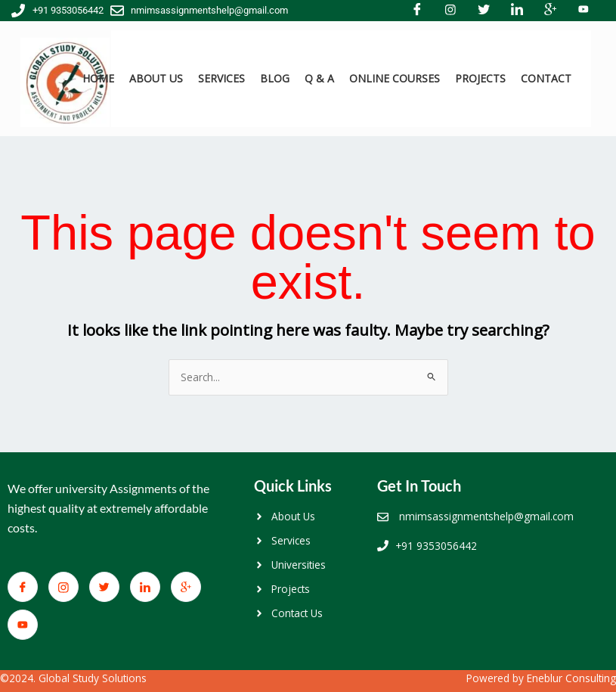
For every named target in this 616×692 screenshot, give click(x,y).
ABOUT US (156, 78)
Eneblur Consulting (571, 678)
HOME (98, 78)
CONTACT (546, 78)
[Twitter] (104, 587)
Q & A (319, 78)
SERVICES (221, 78)
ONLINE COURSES (395, 78)
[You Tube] (23, 625)
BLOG (275, 78)
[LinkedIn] (145, 587)
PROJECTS (480, 78)
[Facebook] (23, 587)
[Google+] (186, 587)
